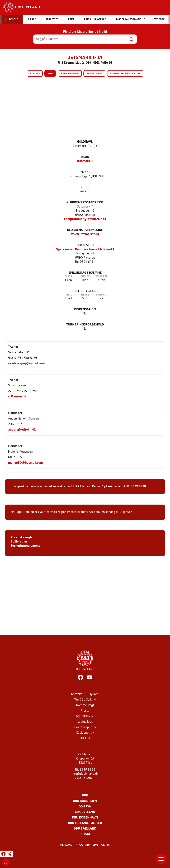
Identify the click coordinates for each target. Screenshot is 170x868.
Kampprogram (70, 74)
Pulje (85, 187)
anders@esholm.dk (22, 430)
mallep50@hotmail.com (25, 463)
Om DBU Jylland (85, 700)
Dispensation (85, 310)
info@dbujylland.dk (85, 774)
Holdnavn (85, 142)
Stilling (35, 74)
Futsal (85, 834)
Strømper (102, 277)
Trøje (69, 277)
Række (85, 172)
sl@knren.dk (17, 397)
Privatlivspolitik (85, 727)
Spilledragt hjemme (85, 273)
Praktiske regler (22, 538)
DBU (85, 796)
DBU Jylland (85, 812)
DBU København (85, 818)
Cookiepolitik (85, 733)
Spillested (85, 245)
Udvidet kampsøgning (130, 19)
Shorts (85, 277)
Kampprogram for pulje (125, 74)
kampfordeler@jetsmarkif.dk (85, 219)
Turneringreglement (25, 546)
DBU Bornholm (85, 801)
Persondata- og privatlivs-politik (85, 845)
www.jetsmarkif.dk (85, 234)
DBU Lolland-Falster (85, 823)
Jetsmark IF (85, 161)
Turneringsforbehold (85, 325)
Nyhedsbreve (85, 716)
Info (50, 74)
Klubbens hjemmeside (85, 230)
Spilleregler (19, 542)
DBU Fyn (85, 807)
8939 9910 (138, 487)
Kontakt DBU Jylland (85, 694)
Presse (85, 711)
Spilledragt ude (85, 291)
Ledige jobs (85, 722)
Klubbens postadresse (85, 203)
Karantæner (94, 74)
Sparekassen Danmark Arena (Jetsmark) (85, 250)
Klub (85, 157)
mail (111, 487)
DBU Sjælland (85, 829)
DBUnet (85, 738)
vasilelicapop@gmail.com (26, 364)
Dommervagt (85, 705)
